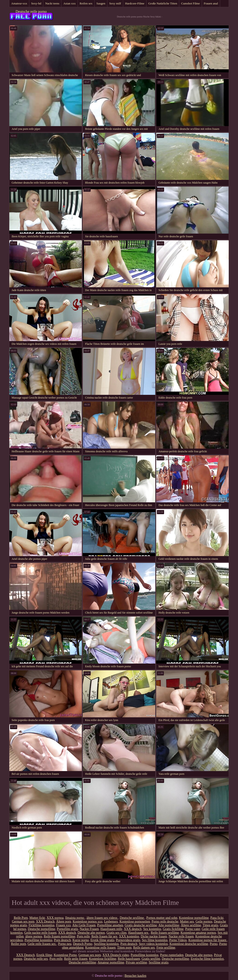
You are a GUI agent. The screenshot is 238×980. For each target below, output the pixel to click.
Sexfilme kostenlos (106, 944)
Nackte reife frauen (181, 936)
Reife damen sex (144, 948)
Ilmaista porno (75, 918)
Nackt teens (52, 3)
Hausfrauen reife (111, 929)
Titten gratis (211, 925)
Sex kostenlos (152, 929)
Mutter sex (187, 921)
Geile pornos (204, 921)
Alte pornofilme (169, 925)
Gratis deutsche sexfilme (141, 925)
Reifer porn (19, 944)
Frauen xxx (63, 925)
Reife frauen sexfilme (165, 933)
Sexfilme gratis (159, 962)
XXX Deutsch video (116, 955)
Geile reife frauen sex (42, 944)
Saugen (101, 3)
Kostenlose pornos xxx (88, 921)
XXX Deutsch (45, 921)
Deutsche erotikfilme (83, 962)
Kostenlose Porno (65, 955)
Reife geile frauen (76, 959)
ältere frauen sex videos (102, 918)
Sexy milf (115, 3)
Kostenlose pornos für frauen (208, 940)
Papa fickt (217, 918)
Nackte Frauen (89, 929)
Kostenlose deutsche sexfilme (189, 944)
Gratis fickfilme (173, 929)
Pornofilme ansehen (110, 925)
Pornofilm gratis (68, 929)
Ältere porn (64, 921)
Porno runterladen (172, 955)
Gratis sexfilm (151, 959)
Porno (214, 944)
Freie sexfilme (166, 948)
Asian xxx (69, 3)
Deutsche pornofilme (42, 929)
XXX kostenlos (129, 936)
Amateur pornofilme (111, 962)
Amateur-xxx (19, 3)
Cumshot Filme (190, 3)
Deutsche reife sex (36, 959)
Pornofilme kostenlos (38, 940)
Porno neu (65, 944)
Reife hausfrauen (129, 959)
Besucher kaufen (136, 976)
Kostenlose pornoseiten (135, 921)
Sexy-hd (36, 3)
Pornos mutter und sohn (162, 918)
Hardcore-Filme (135, 3)
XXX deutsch (133, 929)
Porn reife (83, 936)
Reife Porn (21, 918)
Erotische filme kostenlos (207, 959)
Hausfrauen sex (139, 933)
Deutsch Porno (83, 944)
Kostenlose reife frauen (101, 948)
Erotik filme (44, 955)
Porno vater (193, 929)
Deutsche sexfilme (132, 918)
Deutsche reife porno (31, 12)
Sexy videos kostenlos (153, 944)
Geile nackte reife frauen (40, 933)
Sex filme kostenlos (155, 940)
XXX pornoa (55, 918)
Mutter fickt (37, 918)
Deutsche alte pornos (91, 933)
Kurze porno (81, 940)
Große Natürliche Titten (163, 3)
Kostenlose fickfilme (103, 959)
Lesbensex (111, 921)
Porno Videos (178, 940)
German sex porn (23, 921)
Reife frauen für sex (104, 936)
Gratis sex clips (116, 933)
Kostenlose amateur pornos (198, 933)
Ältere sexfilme (191, 925)
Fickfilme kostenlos (41, 925)
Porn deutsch (62, 940)
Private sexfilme (136, 962)
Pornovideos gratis (128, 940)
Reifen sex (86, 3)
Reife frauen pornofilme (59, 936)
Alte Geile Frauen (84, 925)
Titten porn (124, 948)
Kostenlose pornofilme (194, 918)
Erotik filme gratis (102, 940)
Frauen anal (211, 3)
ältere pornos (34, 936)
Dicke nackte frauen (154, 936)
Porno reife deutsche (165, 921)
